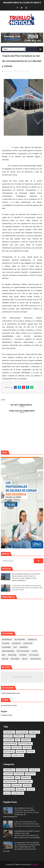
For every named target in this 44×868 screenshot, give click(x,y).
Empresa (24, 647)
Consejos (32, 640)
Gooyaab (35, 864)
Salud (25, 659)
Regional (15, 659)
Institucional (23, 651)
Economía (6, 647)
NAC (4, 655)
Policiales (34, 655)
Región (5, 659)
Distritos (28, 643)
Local (27, 71)
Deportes (16, 643)
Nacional (12, 655)
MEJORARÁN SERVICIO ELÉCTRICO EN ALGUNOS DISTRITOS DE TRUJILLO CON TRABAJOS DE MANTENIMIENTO (21, 812)
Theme (17, 864)
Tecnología (35, 659)
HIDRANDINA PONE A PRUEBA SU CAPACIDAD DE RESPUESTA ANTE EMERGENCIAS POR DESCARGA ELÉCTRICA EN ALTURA (22, 847)
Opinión (23, 655)
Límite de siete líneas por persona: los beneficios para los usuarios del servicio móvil (27, 588)
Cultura (6, 643)
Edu (15, 647)
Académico (7, 640)
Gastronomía (8, 651)
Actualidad (20, 640)
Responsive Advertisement (22, 677)
